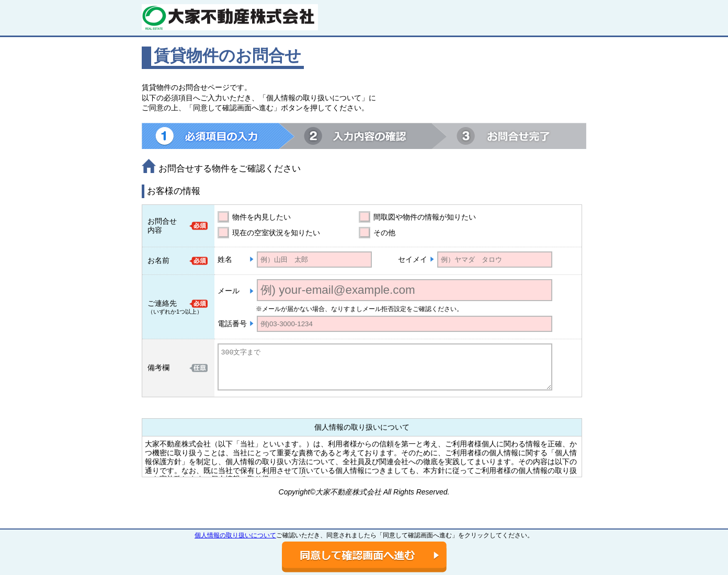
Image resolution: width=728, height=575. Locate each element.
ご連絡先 (162, 303)
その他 (384, 233)
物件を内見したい (261, 217)
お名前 (158, 260)
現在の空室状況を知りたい (276, 233)
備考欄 (158, 367)
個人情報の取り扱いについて (235, 535)
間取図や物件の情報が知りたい (425, 217)
